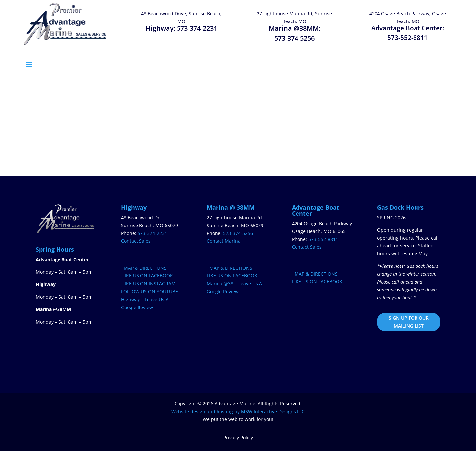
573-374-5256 (295, 38)
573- (323, 239)
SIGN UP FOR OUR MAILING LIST (409, 322)
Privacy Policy (238, 438)
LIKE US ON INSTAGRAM (148, 284)
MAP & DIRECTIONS (144, 268)
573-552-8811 (408, 38)
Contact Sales (136, 241)
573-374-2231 (197, 28)
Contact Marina (224, 241)
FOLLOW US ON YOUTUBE (149, 291)
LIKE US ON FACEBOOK (147, 276)
